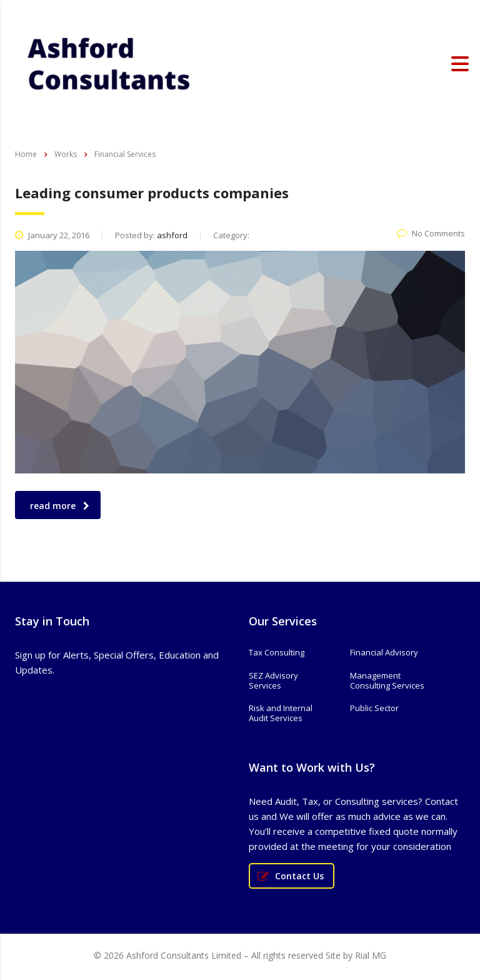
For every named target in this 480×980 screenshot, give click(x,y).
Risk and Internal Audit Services (281, 713)
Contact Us (291, 876)
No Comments (431, 233)
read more (60, 506)
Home (26, 154)
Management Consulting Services (387, 681)
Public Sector (374, 708)
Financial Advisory (384, 652)
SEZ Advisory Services (273, 681)
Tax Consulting (277, 652)
